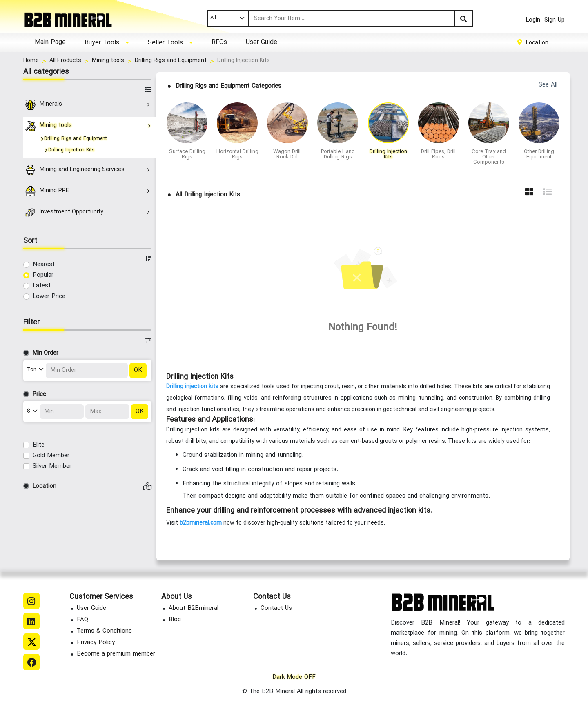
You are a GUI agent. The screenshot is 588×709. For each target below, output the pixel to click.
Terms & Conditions (104, 631)
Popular (43, 275)
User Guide (262, 42)
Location (537, 43)
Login (533, 20)
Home (31, 61)
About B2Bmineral (194, 608)
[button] (107, 43)
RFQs (219, 42)
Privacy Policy (96, 643)
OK (138, 370)
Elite (39, 445)
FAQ (82, 620)
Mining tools (108, 61)
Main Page (50, 42)
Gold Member (51, 456)
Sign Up (555, 20)
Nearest (44, 265)
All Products (65, 61)
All (213, 18)
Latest (42, 286)
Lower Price (49, 297)
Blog (175, 620)
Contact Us (276, 608)
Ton (32, 370)
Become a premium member (116, 654)
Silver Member (52, 466)
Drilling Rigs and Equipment (171, 61)
